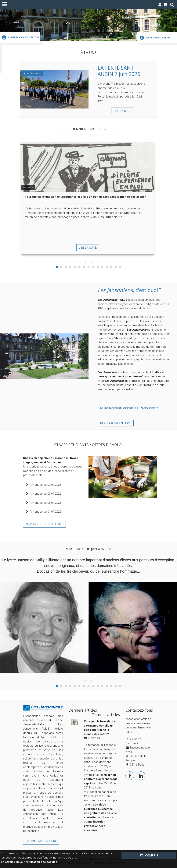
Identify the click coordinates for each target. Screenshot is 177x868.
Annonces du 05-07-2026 (43, 503)
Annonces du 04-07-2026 (43, 512)
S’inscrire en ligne (116, 423)
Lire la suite (123, 111)
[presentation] (86, 262)
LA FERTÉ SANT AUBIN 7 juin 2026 (119, 71)
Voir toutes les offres (44, 524)
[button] (57, 267)
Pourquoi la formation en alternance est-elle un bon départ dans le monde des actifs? (85, 197)
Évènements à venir (155, 38)
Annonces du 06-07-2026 (43, 494)
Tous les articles (106, 715)
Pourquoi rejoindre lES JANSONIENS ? (129, 408)
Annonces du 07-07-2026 (43, 485)
